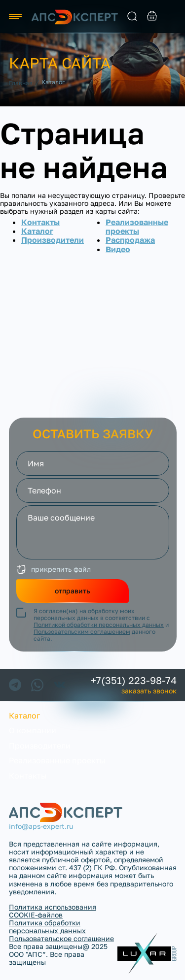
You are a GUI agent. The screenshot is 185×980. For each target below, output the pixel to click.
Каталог (37, 231)
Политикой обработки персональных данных (99, 625)
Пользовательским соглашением (82, 632)
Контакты (40, 222)
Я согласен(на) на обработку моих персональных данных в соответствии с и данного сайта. (101, 625)
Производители (53, 240)
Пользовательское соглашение (61, 938)
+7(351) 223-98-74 (134, 680)
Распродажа (130, 240)
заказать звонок (172, 17)
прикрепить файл (61, 569)
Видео (118, 249)
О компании (33, 730)
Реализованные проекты (137, 227)
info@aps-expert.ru (41, 826)
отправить (73, 591)
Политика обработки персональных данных (47, 927)
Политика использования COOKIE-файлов (53, 911)
